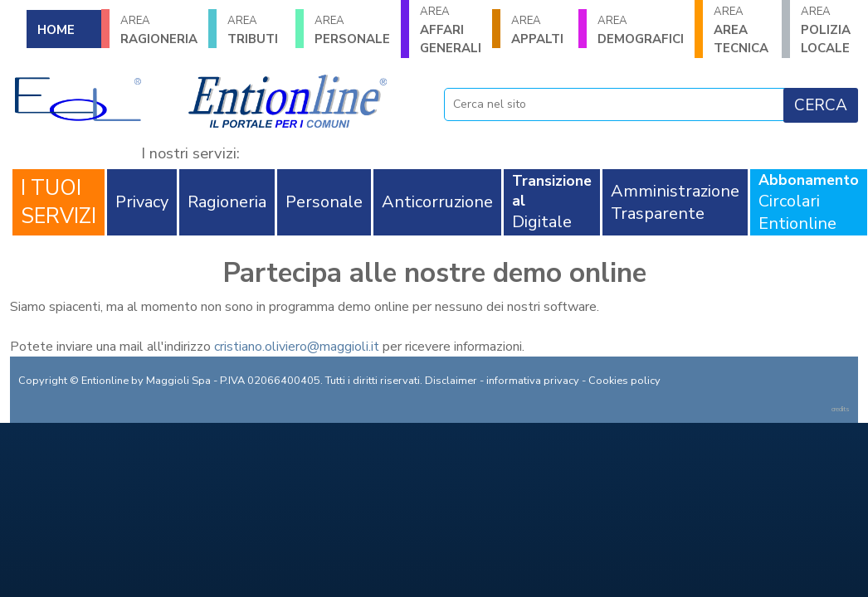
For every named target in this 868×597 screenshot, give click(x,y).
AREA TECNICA (742, 30)
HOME (56, 30)
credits (841, 409)
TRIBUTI (256, 30)
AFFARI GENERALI (451, 30)
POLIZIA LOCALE (829, 30)
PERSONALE (352, 30)
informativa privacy (533, 381)
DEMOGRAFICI (641, 30)
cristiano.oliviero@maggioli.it (297, 347)
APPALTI (540, 30)
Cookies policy (624, 381)
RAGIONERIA (159, 30)
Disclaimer (451, 381)
